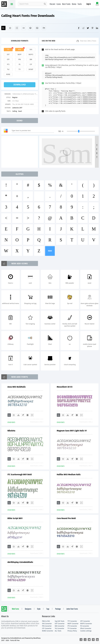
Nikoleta (11, 431)
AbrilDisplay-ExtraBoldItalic (20, 562)
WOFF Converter (73, 624)
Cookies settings (86, 631)
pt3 (8, 64)
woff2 (31, 55)
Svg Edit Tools (60, 621)
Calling (15, 111)
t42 (8, 69)
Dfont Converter (86, 628)
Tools (80, 4)
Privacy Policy (72, 631)
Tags (48, 609)
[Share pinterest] (92, 28)
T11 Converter (72, 628)
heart (20, 111)
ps (20, 64)
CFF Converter (47, 628)
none (8, 74)
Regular (15, 97)
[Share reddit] (83, 28)
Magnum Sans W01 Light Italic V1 (72, 431)
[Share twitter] (88, 28)
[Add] (3, 28)
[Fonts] (44, 28)
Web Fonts (15, 609)
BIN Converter (60, 626)
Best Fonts (66, 4)
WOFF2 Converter (86, 624)
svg (31, 50)
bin (31, 59)
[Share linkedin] (97, 28)
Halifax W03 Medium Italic (69, 474)
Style (39, 609)
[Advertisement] (20, 152)
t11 (19, 69)
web (20, 50)
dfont (31, 69)
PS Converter (85, 626)
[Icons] (37, 28)
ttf (8, 50)
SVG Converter (47, 624)
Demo (74, 4)
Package (58, 609)
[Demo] (17, 28)
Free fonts (4, 4)
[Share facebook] (79, 28)
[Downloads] (18, 415)
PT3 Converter (72, 626)
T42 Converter (59, 628)
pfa (20, 59)
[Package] (30, 28)
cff (31, 64)
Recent (52, 4)
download (20, 85)
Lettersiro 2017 (17, 108)
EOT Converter (60, 624)
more (50, 251)
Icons (59, 4)
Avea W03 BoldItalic (17, 387)
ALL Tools (58, 631)
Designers (28, 609)
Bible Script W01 (15, 518)
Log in (89, 4)
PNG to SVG (46, 621)
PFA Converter (47, 626)
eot (8, 55)
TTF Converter (72, 621)
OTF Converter (85, 621)
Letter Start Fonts (72, 609)
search (45, 4)
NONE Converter (48, 631)
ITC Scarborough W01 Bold (20, 474)
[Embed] (28, 415)
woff (19, 55)
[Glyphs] (24, 28)
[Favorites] (10, 28)
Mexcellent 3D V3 (65, 387)
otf (8, 59)
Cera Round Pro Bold (66, 518)
